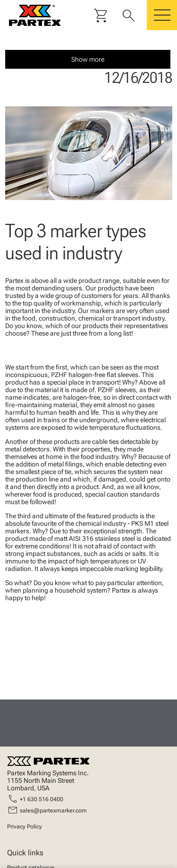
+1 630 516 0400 (42, 799)
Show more (88, 59)
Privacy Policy (25, 827)
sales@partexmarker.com (53, 811)
